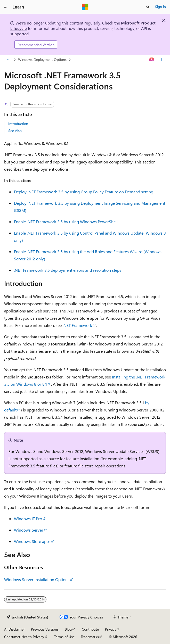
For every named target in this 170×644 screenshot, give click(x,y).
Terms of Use (64, 637)
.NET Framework (77, 325)
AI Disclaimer (14, 629)
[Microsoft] (85, 7)
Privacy (111, 629)
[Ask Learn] (152, 60)
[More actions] (161, 60)
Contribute (90, 629)
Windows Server (29, 530)
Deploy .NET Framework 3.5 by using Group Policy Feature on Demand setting (84, 192)
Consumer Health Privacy (24, 637)
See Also (15, 131)
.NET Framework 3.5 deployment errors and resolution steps (68, 270)
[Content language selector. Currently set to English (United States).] (28, 617)
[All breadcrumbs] (9, 60)
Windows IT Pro (28, 519)
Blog (68, 629)
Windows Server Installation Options (37, 579)
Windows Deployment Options (42, 59)
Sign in (160, 7)
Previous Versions (45, 629)
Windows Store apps (32, 541)
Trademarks (90, 637)
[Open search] (148, 7)
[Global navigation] (5, 7)
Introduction (18, 124)
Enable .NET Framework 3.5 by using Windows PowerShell (66, 222)
